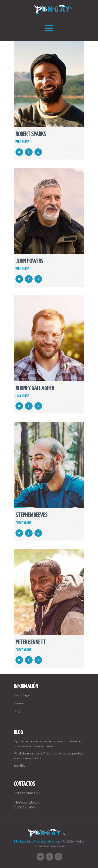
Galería (19, 703)
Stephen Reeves (31, 516)
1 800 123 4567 (25, 807)
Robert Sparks (31, 135)
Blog (17, 711)
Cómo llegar (22, 695)
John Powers (29, 262)
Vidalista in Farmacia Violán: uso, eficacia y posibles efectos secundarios (49, 756)
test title (20, 765)
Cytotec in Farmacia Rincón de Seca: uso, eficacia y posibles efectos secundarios (48, 744)
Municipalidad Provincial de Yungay (38, 841)
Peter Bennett (31, 643)
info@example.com (27, 802)
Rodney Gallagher (35, 389)
